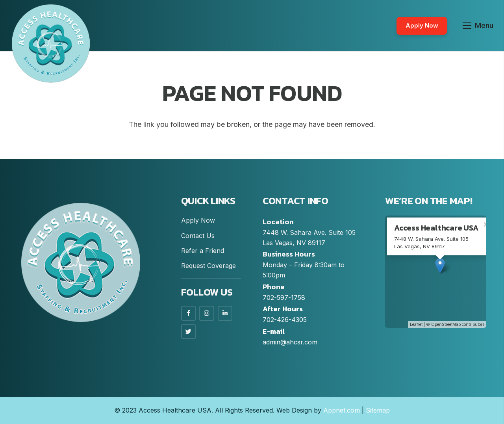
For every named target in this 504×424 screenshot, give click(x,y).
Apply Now (198, 220)
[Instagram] (207, 313)
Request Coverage (208, 266)
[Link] (51, 43)
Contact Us (198, 236)
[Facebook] (189, 313)
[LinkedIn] (225, 313)
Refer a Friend (203, 251)
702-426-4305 (285, 320)
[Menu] (478, 26)
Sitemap (378, 410)
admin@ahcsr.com (290, 342)
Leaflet (416, 324)
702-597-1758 (284, 298)
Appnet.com (342, 410)
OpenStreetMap (446, 324)
